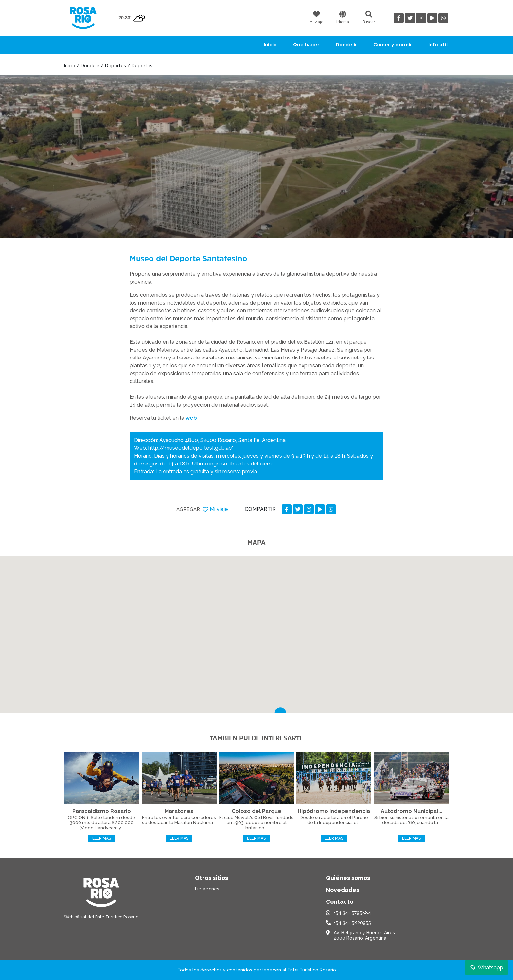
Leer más (102, 838)
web (191, 418)
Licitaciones (207, 889)
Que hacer (306, 45)
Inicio (270, 45)
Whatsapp (486, 967)
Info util (438, 45)
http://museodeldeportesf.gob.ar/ (191, 448)
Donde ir (346, 45)
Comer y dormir (393, 45)
